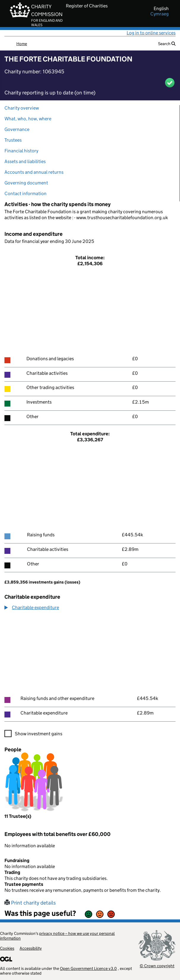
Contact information (26, 193)
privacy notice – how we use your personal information (57, 936)
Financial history (21, 151)
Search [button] (167, 44)
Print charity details (30, 903)
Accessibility (31, 948)
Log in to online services (151, 33)
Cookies (7, 948)
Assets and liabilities (25, 161)
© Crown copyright (157, 966)
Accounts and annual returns (34, 172)
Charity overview (22, 108)
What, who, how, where (28, 119)
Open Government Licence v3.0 (88, 968)
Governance (17, 129)
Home (22, 44)
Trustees (13, 140)
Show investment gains (39, 734)
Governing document (26, 183)
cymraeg (160, 14)
